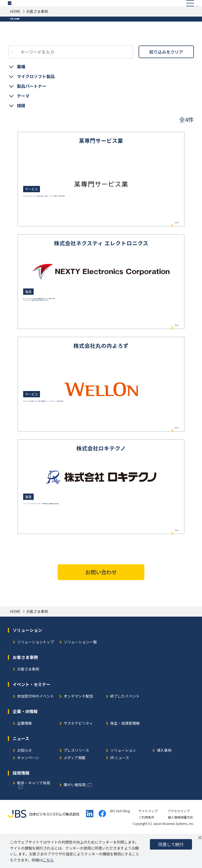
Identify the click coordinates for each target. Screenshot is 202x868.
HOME (15, 24)
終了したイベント (125, 730)
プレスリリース (76, 784)
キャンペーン (28, 791)
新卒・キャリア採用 (34, 817)
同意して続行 (171, 844)
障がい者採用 (75, 818)
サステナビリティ (78, 757)
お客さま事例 (28, 703)
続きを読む (170, 253)
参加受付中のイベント (36, 730)
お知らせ (24, 784)
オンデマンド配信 (78, 730)
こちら (48, 860)
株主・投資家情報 (125, 757)
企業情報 (24, 757)
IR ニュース (120, 791)
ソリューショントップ (36, 676)
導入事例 (164, 784)
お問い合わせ (101, 605)
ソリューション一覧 (80, 676)
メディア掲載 (75, 791)
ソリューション (123, 784)
